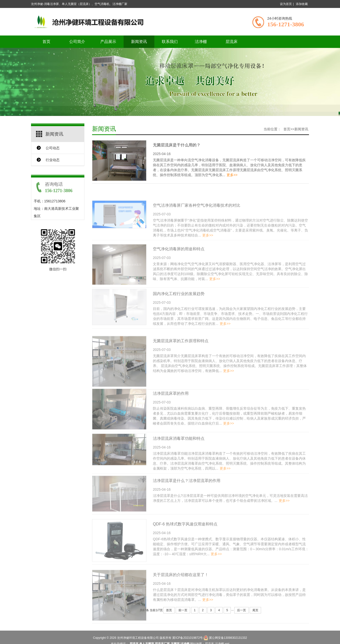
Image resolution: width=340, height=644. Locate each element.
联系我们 (170, 42)
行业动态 (53, 160)
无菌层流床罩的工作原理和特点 (181, 359)
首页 (46, 42)
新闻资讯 (139, 42)
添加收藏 (302, 4)
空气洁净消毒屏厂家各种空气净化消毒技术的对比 (197, 219)
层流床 (232, 42)
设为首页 (286, 4)
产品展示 (108, 42)
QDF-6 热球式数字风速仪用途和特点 (185, 540)
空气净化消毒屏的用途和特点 (179, 264)
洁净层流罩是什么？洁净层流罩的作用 (187, 494)
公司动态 (53, 148)
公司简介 (77, 42)
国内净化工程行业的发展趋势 (179, 307)
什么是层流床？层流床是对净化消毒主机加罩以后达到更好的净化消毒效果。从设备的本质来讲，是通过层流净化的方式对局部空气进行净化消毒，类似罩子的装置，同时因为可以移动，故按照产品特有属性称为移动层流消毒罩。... (229, 613)
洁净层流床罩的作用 (171, 409)
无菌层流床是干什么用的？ (177, 147)
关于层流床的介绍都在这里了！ (181, 593)
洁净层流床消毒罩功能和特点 (179, 452)
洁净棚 (201, 42)
